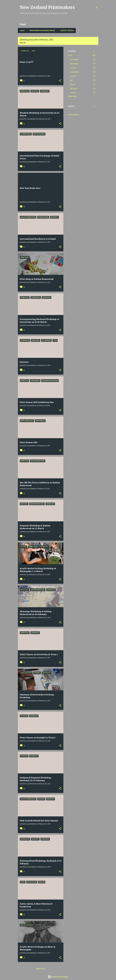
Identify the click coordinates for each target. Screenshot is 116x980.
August (73, 76)
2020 (70, 55)
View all (23, 43)
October (73, 68)
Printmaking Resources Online (42, 30)
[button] (60, 81)
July (71, 80)
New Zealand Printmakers (47, 7)
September (74, 72)
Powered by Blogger (58, 977)
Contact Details (66, 30)
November (74, 64)
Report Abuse (74, 115)
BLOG (22, 30)
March (73, 84)
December (74, 60)
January (73, 93)
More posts (41, 969)
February (74, 88)
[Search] (97, 8)
